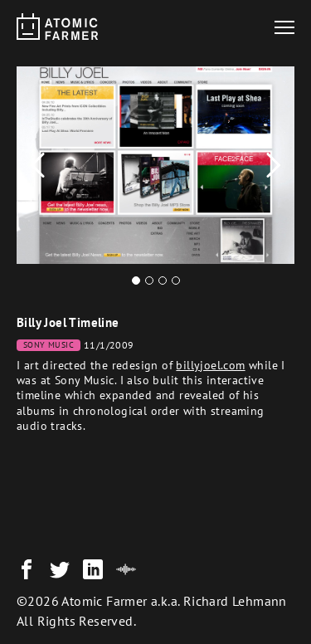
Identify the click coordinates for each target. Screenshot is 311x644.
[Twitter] (60, 569)
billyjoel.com (210, 365)
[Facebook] (27, 569)
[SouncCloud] (126, 569)
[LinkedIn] (93, 569)
